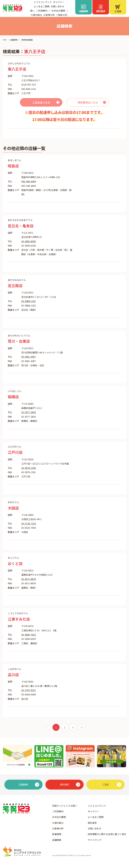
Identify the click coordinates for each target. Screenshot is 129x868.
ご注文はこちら (41, 102)
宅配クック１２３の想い (65, 806)
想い (32, 11)
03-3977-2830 (29, 412)
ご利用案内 (58, 811)
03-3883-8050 (29, 241)
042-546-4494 (29, 181)
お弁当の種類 (59, 817)
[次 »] (81, 727)
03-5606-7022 (29, 635)
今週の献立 (36, 15)
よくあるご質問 (42, 6)
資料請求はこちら (88, 102)
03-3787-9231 (29, 690)
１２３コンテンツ (97, 806)
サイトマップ (94, 840)
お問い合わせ (58, 6)
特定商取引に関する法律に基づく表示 (107, 834)
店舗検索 (14, 40)
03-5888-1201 (29, 301)
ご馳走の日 (62, 15)
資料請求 (92, 823)
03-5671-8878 (29, 579)
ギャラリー (93, 811)
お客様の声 (49, 15)
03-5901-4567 (29, 357)
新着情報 (57, 834)
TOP (5, 40)
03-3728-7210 (29, 523)
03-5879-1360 (29, 468)
